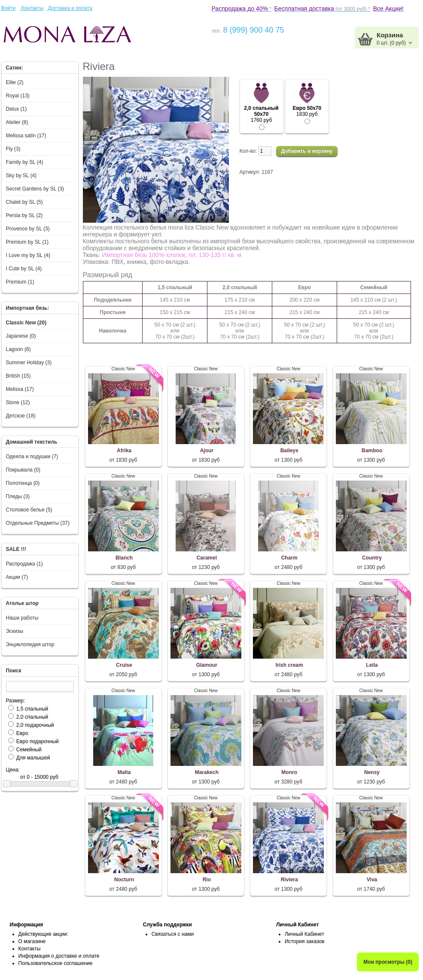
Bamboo (372, 451)
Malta (124, 772)
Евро (22, 733)
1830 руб (307, 112)
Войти (9, 8)
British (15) (18, 376)
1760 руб (261, 115)
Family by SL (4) (25, 162)
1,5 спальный (32, 709)
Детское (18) (21, 416)
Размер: (16, 701)
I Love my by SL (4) (28, 255)
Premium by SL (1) (27, 242)
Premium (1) (20, 282)
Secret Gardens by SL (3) (35, 189)
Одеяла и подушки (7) (32, 457)
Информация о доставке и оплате (59, 956)
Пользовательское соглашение (56, 963)
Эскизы (15, 631)
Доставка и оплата (69, 8)
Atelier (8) (17, 122)
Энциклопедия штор (30, 644)
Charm (289, 558)
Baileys (289, 451)
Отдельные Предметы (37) (38, 523)
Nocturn (124, 880)
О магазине (32, 941)
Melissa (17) (20, 389)
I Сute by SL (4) (24, 269)
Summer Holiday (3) (29, 363)
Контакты (32, 8)
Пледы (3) (18, 496)
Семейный (29, 750)
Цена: (13, 770)
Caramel (207, 558)
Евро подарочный (38, 741)
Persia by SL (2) (24, 215)
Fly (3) (13, 149)
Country (372, 558)
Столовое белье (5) (29, 510)
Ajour (207, 451)
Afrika (124, 451)
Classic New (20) (26, 323)
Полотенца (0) (23, 483)
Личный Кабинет (304, 934)
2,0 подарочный (35, 725)
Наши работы (22, 618)
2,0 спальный (32, 717)
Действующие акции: (43, 934)
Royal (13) (18, 96)
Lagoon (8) (18, 349)
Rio (207, 880)
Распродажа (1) (24, 564)
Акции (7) (17, 577)
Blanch (124, 558)
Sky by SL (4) (21, 175)
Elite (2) (15, 82)
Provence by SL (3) (28, 229)
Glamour (207, 665)
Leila (372, 665)
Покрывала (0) (23, 470)
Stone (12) (18, 402)
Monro (289, 772)
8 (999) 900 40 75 (252, 30)
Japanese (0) (21, 336)
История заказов (305, 941)
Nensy (372, 772)
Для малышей (33, 758)
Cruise (124, 665)
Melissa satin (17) (26, 136)
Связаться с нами (173, 934)
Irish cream (289, 665)
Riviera (289, 880)
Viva (372, 880)
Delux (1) (17, 109)
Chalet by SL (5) (24, 202)
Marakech (207, 772)
